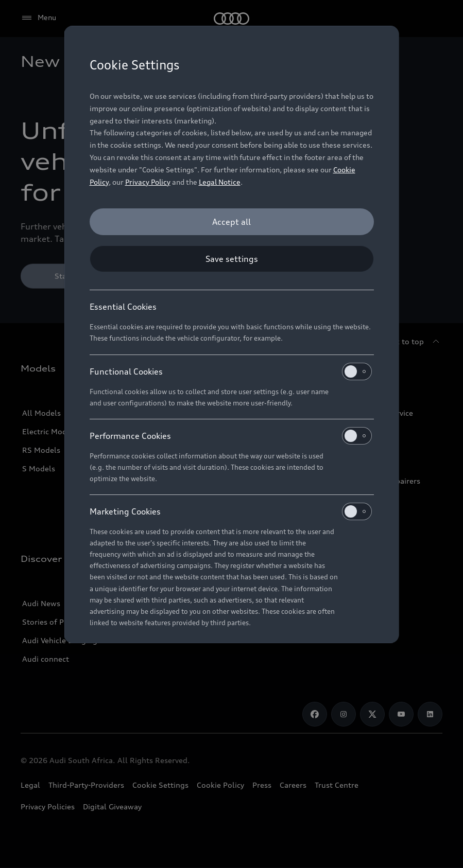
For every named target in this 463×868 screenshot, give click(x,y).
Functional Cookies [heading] (231, 371)
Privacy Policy (148, 182)
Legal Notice (220, 182)
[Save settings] (232, 259)
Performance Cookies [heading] (231, 436)
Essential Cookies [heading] (123, 307)
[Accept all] (232, 222)
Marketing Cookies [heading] (231, 511)
